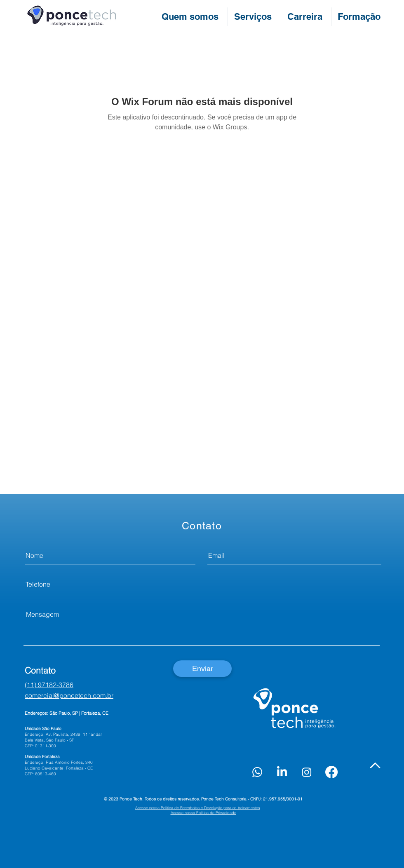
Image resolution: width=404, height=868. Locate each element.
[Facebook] (331, 772)
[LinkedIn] (282, 772)
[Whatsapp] (257, 772)
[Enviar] (202, 669)
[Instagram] (307, 772)
